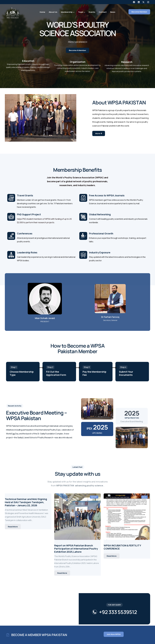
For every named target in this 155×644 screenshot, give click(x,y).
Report (94, 497)
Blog (144, 497)
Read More (13, 527)
